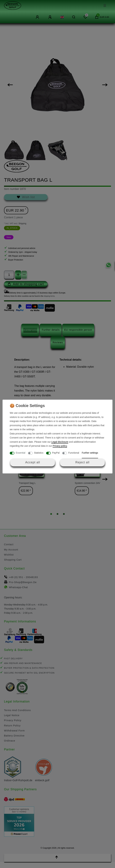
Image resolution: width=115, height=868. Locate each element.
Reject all (82, 462)
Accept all (33, 462)
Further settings (90, 453)
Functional (74, 453)
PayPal (56, 453)
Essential (21, 453)
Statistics (39, 453)
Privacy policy (60, 446)
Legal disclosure (60, 442)
